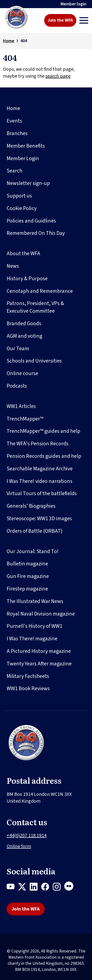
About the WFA (23, 253)
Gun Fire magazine (28, 576)
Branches (17, 133)
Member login (73, 4)
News (13, 266)
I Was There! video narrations (39, 481)
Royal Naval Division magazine (41, 614)
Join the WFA (60, 20)
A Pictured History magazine (39, 651)
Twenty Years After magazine (39, 664)
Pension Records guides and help (44, 456)
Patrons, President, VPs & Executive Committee (35, 307)
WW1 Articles (21, 406)
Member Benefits (26, 146)
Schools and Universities (34, 361)
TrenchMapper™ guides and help (43, 431)
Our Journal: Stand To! (33, 551)
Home (9, 41)
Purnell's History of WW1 (34, 626)
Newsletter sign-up (28, 183)
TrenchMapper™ (25, 419)
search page (58, 76)
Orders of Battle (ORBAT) (35, 531)
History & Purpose (27, 279)
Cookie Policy (22, 208)
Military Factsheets (28, 676)
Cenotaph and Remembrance (40, 291)
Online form (19, 846)
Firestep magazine (27, 589)
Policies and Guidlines (31, 221)
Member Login (23, 158)
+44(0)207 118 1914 (26, 836)
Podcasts (17, 386)
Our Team (18, 349)
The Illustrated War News (35, 601)
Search (14, 171)
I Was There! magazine (32, 639)
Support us (19, 196)
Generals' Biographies (31, 506)
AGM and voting (24, 336)
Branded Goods (24, 323)
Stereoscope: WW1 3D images (39, 518)
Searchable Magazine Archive (40, 469)
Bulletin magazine (27, 564)
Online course (22, 373)
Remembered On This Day (36, 233)
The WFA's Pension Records (38, 444)
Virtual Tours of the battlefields (42, 493)
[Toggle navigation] (84, 20)
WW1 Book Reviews (28, 688)
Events (14, 121)
